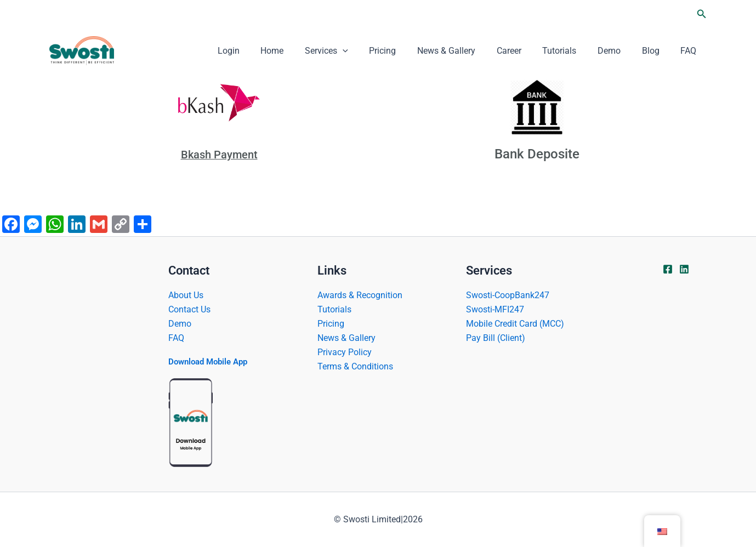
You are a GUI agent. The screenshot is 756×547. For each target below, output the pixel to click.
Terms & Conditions (355, 366)
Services (354, 51)
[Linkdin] (684, 269)
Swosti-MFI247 (495, 309)
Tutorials (572, 51)
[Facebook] (668, 269)
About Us (186, 294)
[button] (702, 14)
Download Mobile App (211, 361)
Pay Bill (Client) (496, 338)
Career (525, 51)
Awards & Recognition (360, 294)
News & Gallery (467, 51)
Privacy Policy (345, 352)
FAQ (690, 51)
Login (263, 51)
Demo (618, 51)
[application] (370, 51)
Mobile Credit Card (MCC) (515, 323)
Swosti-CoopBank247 (508, 294)
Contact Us (189, 309)
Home (303, 51)
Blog (656, 51)
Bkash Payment (219, 154)
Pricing (407, 51)
